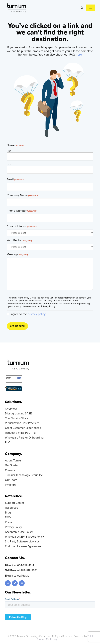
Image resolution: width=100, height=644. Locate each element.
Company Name (22, 195)
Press (8, 522)
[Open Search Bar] (82, 8)
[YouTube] (22, 583)
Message (17, 254)
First (9, 151)
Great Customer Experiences (23, 428)
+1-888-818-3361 (27, 570)
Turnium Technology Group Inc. (24, 475)
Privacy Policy (13, 527)
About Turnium (14, 461)
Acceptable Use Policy (19, 532)
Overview (11, 409)
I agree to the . (28, 314)
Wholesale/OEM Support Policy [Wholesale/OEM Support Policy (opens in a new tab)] (24, 537)
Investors (11, 485)
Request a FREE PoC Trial (21, 433)
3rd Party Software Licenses (22, 542)
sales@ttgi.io (21, 576)
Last (9, 164)
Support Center (15, 503)
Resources (11, 508)
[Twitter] (15, 583)
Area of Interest (22, 227)
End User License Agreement (23, 546)
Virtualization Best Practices (22, 423)
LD (61, 639)
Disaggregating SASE (18, 414)
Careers (10, 470)
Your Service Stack (17, 418)
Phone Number (22, 211)
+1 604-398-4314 (24, 565)
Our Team (11, 480)
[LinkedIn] (8, 583)
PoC (8, 442)
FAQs (8, 517)
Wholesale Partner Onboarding (24, 438)
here (79, 55)
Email (15, 180)
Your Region (19, 240)
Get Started (12, 465)
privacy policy (37, 314)
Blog (8, 513)
